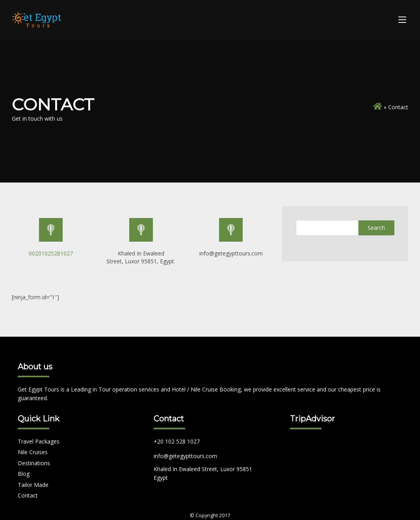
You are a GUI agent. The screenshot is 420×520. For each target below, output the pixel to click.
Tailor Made (33, 485)
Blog (24, 474)
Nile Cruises (33, 452)
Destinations (34, 463)
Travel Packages (39, 441)
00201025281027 (51, 253)
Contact (28, 495)
